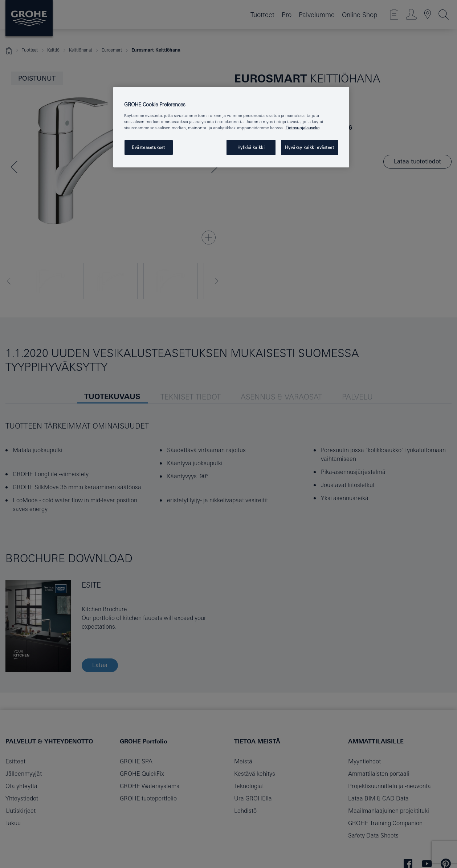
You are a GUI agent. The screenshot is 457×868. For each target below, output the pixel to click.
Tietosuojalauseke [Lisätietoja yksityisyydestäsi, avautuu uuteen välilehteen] (303, 128)
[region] (231, 127)
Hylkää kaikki (251, 147)
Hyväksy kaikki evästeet (309, 147)
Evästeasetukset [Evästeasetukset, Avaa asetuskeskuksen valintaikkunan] (148, 147)
